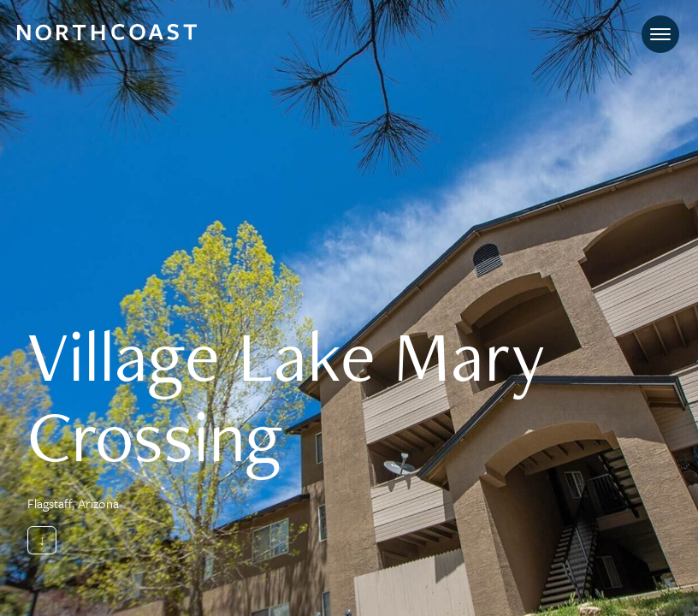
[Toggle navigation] (660, 34)
